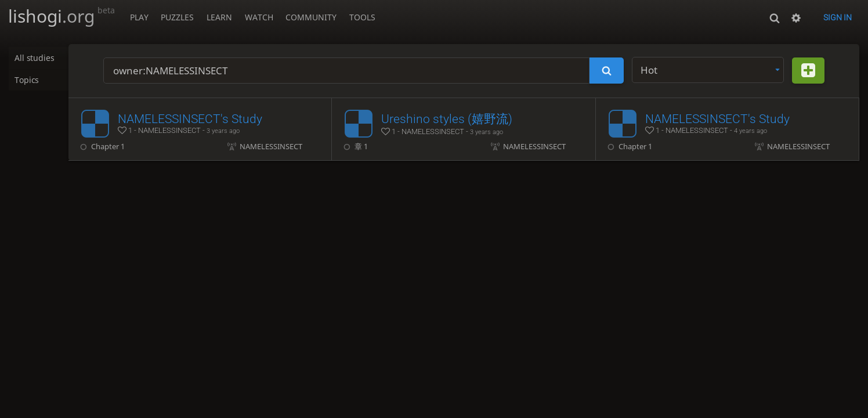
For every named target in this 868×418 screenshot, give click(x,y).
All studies (35, 58)
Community (311, 17)
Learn (219, 17)
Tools (362, 17)
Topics (28, 80)
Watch (259, 17)
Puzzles (177, 17)
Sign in (838, 17)
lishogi (62, 16)
